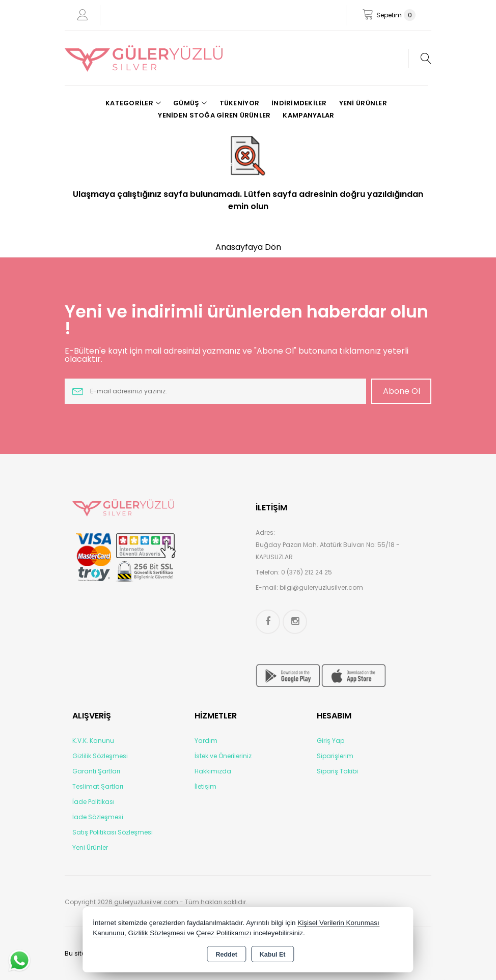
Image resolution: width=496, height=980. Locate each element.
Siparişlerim (335, 756)
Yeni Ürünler (90, 847)
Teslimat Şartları (98, 786)
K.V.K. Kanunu (93, 741)
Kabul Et (273, 955)
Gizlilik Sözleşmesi (100, 756)
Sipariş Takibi (337, 771)
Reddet (226, 955)
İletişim (205, 786)
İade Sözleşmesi (98, 817)
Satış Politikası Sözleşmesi (113, 832)
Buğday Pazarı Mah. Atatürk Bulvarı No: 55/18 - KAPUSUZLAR (328, 551)
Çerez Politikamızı (224, 933)
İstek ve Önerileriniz (223, 756)
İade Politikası (93, 802)
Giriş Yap (330, 741)
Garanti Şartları (96, 771)
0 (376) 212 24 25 (307, 572)
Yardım (206, 741)
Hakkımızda (213, 771)
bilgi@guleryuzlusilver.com (321, 587)
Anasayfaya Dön (248, 247)
